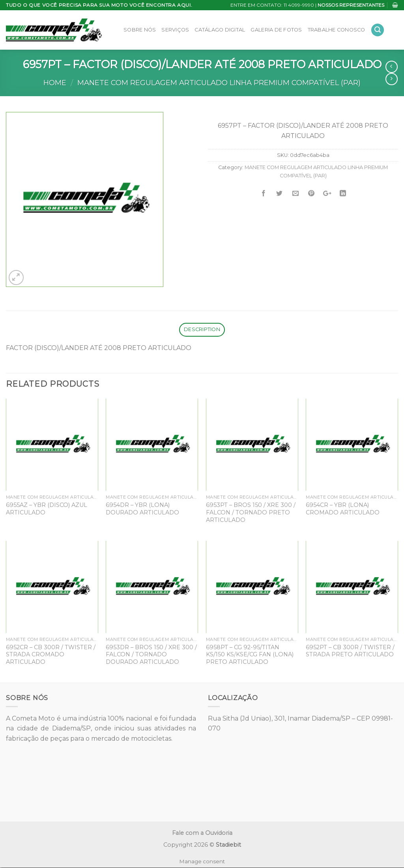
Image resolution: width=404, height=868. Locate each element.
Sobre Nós (140, 30)
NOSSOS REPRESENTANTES (351, 5)
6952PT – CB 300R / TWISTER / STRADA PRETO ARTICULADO (350, 651)
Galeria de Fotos (276, 30)
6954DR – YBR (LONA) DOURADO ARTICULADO (142, 509)
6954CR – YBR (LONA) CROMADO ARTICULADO (343, 509)
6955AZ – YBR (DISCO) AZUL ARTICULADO (47, 509)
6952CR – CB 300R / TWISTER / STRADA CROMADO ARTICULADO (51, 655)
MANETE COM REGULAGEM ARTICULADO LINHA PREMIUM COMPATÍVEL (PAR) (219, 83)
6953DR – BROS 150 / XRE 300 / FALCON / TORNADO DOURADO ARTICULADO (151, 655)
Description (202, 329)
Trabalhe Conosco (337, 30)
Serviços (175, 30)
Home (55, 83)
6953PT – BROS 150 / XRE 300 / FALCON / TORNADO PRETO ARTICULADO (251, 512)
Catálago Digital (220, 30)
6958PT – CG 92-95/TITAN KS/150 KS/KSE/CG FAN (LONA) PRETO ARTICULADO (250, 655)
